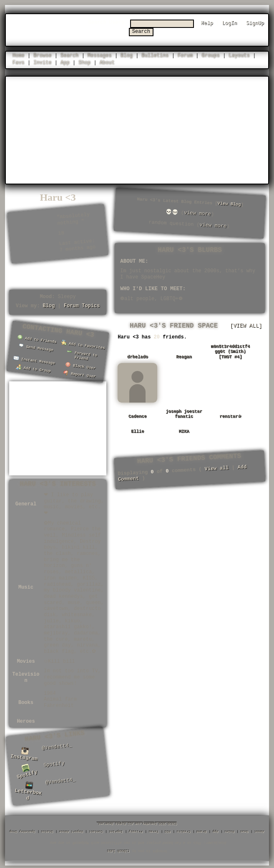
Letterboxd (28, 789)
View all (217, 468)
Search (182, 30)
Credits (184, 829)
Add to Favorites (83, 345)
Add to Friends (37, 339)
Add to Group (33, 368)
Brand (202, 829)
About (107, 62)
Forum (185, 55)
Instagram (24, 753)
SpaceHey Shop (23, 829)
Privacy (136, 829)
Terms (154, 829)
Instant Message (34, 359)
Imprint (116, 829)
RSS (168, 829)
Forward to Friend (82, 354)
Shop (84, 62)
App (65, 62)
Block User (80, 366)
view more (198, 213)
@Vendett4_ (57, 745)
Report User (80, 373)
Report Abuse (71, 829)
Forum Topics (82, 305)
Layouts (239, 55)
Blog (127, 55)
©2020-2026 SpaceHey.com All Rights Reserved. (137, 821)
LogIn (229, 23)
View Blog (230, 204)
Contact (96, 829)
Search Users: (141, 22)
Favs (19, 62)
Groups (211, 55)
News (245, 829)
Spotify (27, 771)
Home (19, 55)
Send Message (36, 347)
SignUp (255, 23)
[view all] (246, 326)
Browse (42, 55)
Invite (42, 62)
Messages (100, 55)
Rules (230, 829)
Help (207, 23)
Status (47, 829)
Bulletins (155, 55)
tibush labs (118, 849)
